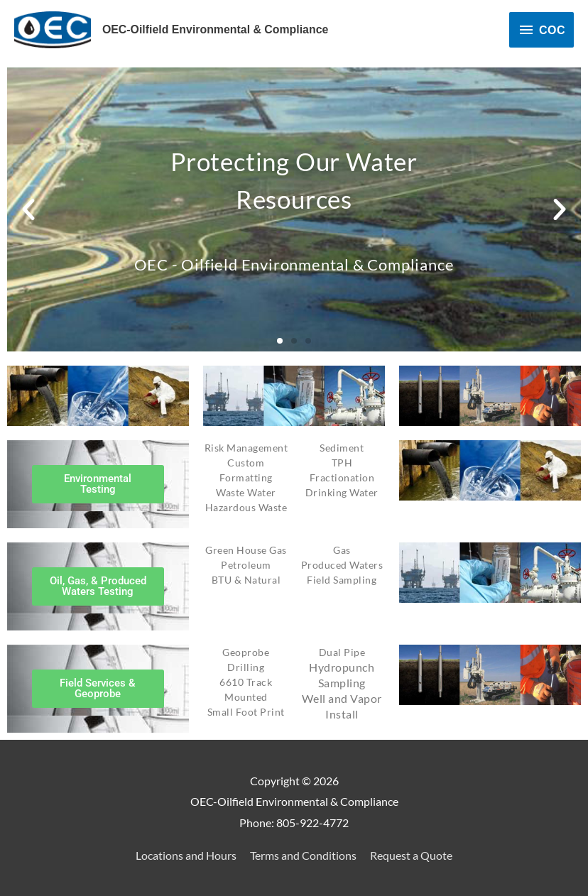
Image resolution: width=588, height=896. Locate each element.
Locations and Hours (186, 855)
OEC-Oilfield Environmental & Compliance (216, 29)
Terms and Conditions (303, 855)
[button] (28, 209)
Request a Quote (411, 855)
